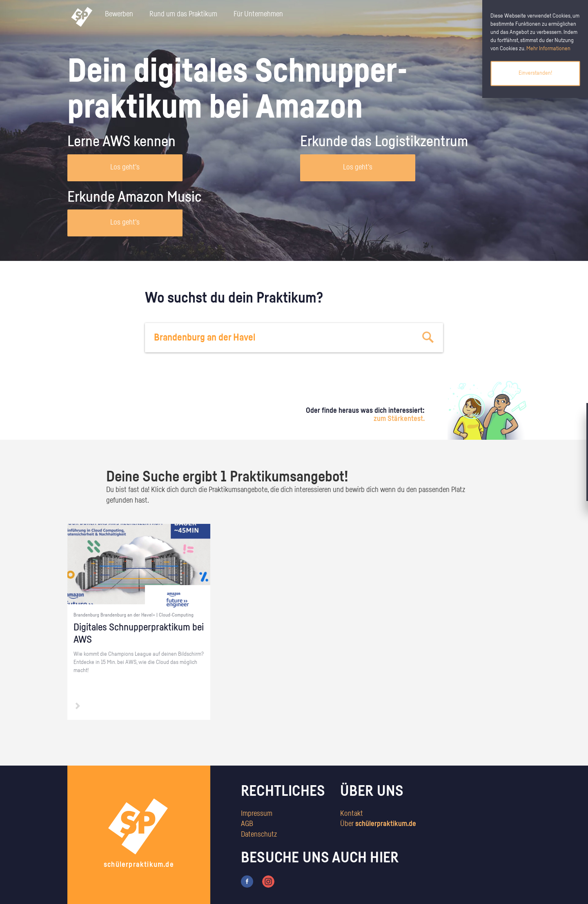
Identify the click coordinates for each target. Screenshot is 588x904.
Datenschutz (259, 835)
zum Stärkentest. (399, 419)
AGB (247, 824)
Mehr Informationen (548, 49)
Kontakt (352, 814)
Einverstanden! (535, 73)
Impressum (257, 814)
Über (378, 824)
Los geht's (125, 167)
